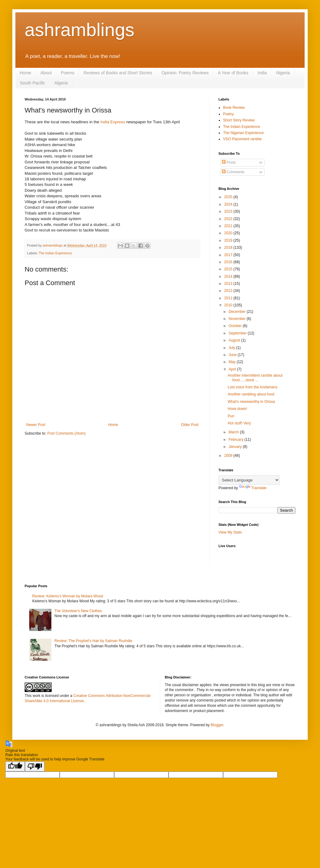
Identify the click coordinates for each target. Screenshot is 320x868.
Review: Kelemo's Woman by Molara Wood (68, 596)
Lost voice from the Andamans (252, 387)
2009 (229, 456)
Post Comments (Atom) (66, 433)
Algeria (61, 83)
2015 (229, 269)
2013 (229, 284)
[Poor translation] (35, 766)
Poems (68, 73)
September (238, 333)
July (232, 348)
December (238, 312)
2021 (229, 226)
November (238, 319)
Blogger (217, 725)
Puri (231, 416)
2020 (229, 233)
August (235, 340)
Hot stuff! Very (239, 423)
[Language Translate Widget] (249, 480)
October (236, 326)
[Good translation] (15, 766)
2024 (229, 204)
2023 (229, 211)
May (233, 362)
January (236, 447)
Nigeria (283, 73)
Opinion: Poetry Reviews (185, 73)
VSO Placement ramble (242, 139)
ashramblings (80, 30)
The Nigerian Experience (243, 133)
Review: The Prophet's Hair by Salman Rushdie (93, 641)
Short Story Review (239, 120)
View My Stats (230, 532)
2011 (229, 298)
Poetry (228, 114)
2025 (229, 197)
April (233, 369)
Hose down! (237, 409)
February (236, 440)
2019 (229, 240)
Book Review (234, 108)
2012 (229, 291)
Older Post (190, 425)
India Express (113, 122)
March (234, 432)
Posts (229, 162)
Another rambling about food (251, 394)
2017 (229, 255)
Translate (253, 488)
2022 (229, 219)
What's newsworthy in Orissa (251, 402)
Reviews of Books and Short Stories (118, 73)
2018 (229, 248)
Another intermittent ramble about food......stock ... (255, 378)
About (46, 73)
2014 (229, 276)
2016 (229, 262)
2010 (229, 305)
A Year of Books (233, 73)
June (233, 355)
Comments (233, 172)
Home (25, 73)
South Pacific (33, 83)
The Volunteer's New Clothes (78, 611)
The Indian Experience (55, 253)
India (262, 73)
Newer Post (36, 425)
